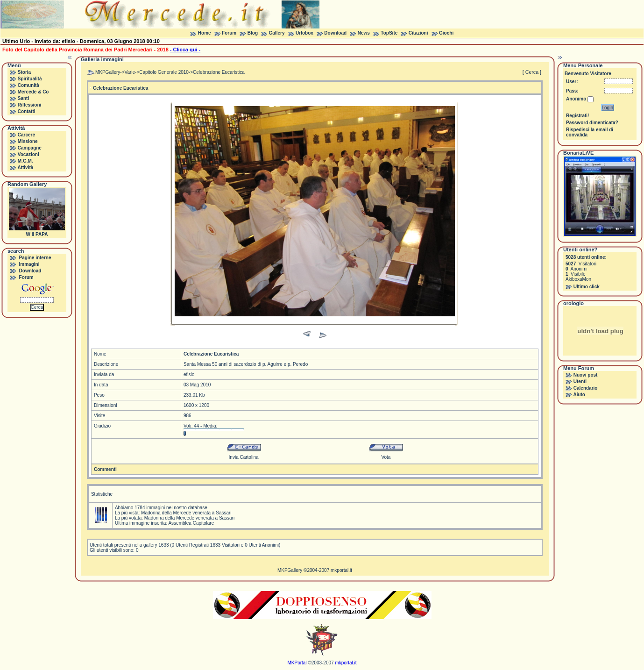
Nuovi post (586, 375)
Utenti (580, 381)
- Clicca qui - (185, 50)
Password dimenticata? (592, 123)
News (364, 33)
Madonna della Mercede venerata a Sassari (186, 513)
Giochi (446, 33)
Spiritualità (30, 79)
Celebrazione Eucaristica (219, 72)
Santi (23, 98)
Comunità (28, 85)
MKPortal (297, 663)
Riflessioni (30, 105)
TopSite (389, 33)
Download (335, 33)
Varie (130, 72)
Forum (229, 33)
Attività (25, 167)
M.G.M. (25, 161)
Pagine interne (35, 258)
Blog (253, 33)
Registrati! (577, 116)
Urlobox (304, 33)
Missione (28, 141)
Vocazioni (28, 154)
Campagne (30, 148)
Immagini (29, 264)
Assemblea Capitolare (191, 523)
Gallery (277, 33)
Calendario (586, 388)
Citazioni (418, 33)
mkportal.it (341, 570)
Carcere (26, 135)
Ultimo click (587, 287)
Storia (24, 72)
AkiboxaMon (578, 279)
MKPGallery (108, 72)
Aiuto (579, 395)
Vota (386, 457)
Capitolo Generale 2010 (164, 72)
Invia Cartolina (244, 457)
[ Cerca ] (532, 72)
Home (205, 33)
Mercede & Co (33, 92)
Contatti (27, 111)
